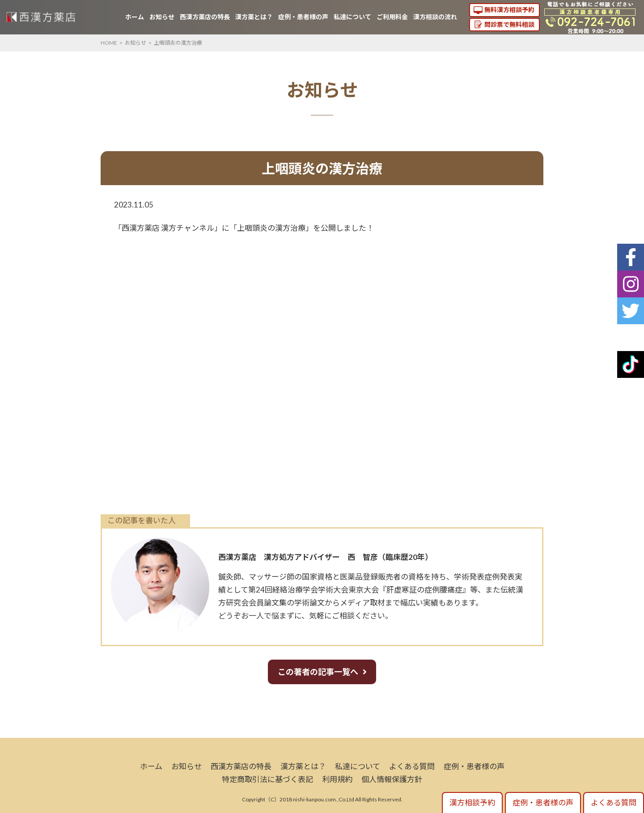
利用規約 (337, 779)
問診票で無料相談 (509, 24)
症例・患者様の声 (303, 17)
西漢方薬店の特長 (205, 17)
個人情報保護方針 (392, 779)
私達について (352, 17)
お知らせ (162, 17)
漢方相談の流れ (435, 17)
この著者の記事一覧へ (318, 672)
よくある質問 (412, 766)
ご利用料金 (392, 17)
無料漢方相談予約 (509, 10)
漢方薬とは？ (254, 17)
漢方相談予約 (472, 802)
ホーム (135, 17)
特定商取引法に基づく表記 (267, 779)
